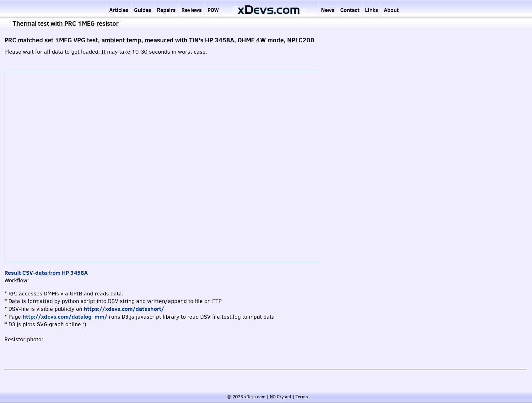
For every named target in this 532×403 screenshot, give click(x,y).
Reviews (192, 10)
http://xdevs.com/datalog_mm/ (65, 317)
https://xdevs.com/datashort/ (124, 309)
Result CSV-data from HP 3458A (46, 273)
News (328, 10)
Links (372, 10)
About (391, 10)
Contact (350, 10)
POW (213, 10)
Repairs (166, 10)
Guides (143, 10)
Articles (119, 10)
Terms (302, 397)
